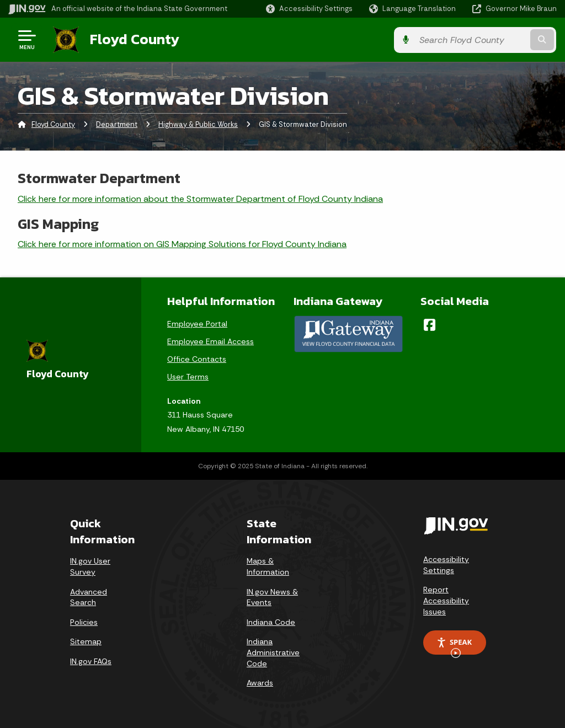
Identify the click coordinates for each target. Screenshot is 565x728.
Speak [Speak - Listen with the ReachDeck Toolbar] (454, 645)
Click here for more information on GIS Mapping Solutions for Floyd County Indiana (182, 243)
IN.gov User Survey (90, 566)
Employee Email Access (210, 340)
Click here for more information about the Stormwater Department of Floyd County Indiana (200, 198)
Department (117, 124)
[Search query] (495, 39)
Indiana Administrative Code (273, 652)
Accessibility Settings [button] (446, 564)
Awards (260, 682)
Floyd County (134, 39)
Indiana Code (271, 622)
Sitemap (86, 641)
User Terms (188, 376)
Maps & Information (268, 566)
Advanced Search (89, 596)
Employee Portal (197, 323)
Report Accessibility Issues (446, 600)
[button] (309, 9)
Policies (84, 622)
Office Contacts (197, 358)
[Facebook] (430, 324)
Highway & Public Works (198, 124)
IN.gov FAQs (91, 661)
